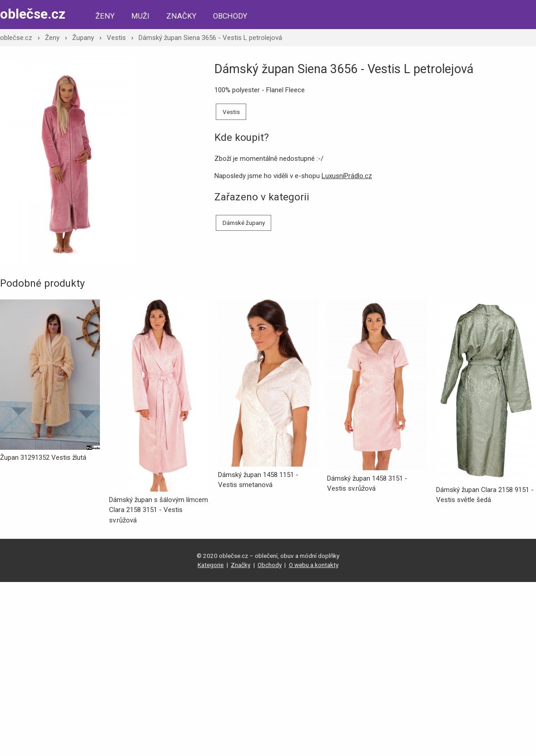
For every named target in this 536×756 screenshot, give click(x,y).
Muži (140, 16)
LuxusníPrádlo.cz (347, 176)
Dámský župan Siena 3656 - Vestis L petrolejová (210, 38)
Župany (83, 38)
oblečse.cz (33, 14)
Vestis (116, 38)
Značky (181, 16)
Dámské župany (244, 223)
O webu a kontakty (314, 565)
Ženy (105, 16)
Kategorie (211, 565)
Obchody (230, 16)
